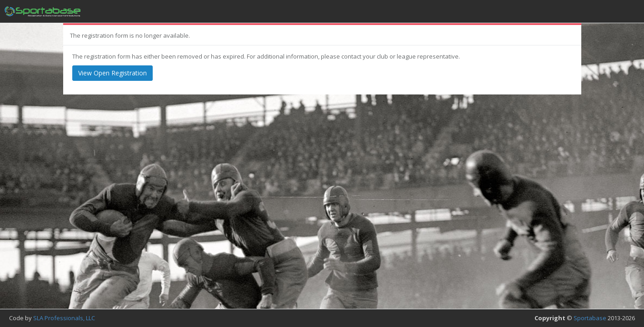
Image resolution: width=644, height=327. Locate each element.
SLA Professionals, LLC (64, 318)
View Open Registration (112, 73)
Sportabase (590, 318)
